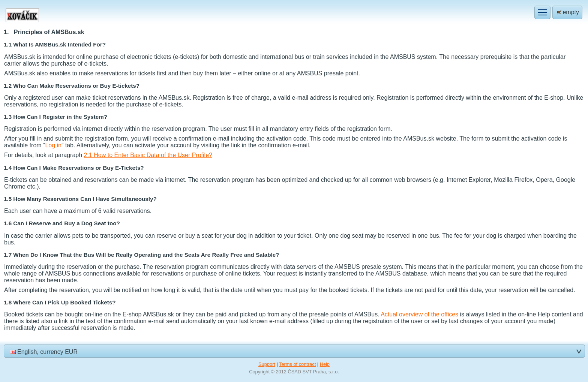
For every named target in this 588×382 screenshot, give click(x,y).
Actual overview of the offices (419, 314)
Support (267, 364)
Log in (53, 145)
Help (325, 364)
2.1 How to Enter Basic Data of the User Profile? (148, 155)
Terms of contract (297, 364)
